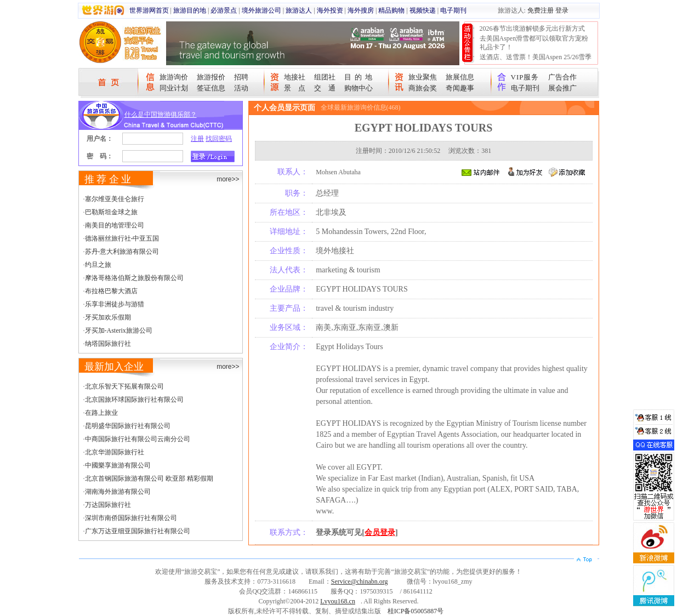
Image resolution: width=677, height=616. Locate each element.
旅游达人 (299, 10)
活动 (241, 88)
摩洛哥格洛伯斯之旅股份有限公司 (134, 278)
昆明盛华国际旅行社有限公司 (128, 426)
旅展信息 (460, 77)
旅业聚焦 (423, 77)
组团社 (325, 77)
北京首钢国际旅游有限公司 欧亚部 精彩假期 (149, 478)
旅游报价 (211, 77)
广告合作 (562, 77)
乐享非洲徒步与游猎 (115, 304)
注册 (197, 139)
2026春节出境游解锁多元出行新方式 (532, 28)
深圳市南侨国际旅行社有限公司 (131, 518)
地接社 (295, 77)
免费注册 (541, 10)
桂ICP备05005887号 (416, 611)
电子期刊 (453, 10)
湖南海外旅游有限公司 (118, 492)
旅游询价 (174, 77)
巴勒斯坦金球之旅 (111, 212)
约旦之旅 (98, 265)
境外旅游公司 (261, 10)
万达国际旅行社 (108, 505)
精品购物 (391, 10)
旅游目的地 (190, 10)
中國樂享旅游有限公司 (118, 465)
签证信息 (211, 88)
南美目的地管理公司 (115, 225)
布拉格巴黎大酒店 (111, 291)
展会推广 (562, 88)
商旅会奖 (423, 88)
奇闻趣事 (460, 88)
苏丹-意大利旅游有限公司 (122, 252)
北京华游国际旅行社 (115, 452)
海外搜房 (361, 10)
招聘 (241, 77)
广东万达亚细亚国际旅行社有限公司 (138, 531)
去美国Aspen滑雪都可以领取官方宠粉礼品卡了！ (534, 43)
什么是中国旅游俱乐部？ (161, 115)
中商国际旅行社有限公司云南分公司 (138, 439)
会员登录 (380, 532)
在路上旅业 (101, 413)
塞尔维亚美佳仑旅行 (115, 199)
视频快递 (423, 10)
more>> (228, 179)
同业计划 (174, 88)
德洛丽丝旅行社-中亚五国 (122, 238)
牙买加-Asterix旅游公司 (119, 330)
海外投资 (330, 10)
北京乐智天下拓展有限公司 (124, 386)
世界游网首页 (149, 10)
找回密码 (219, 139)
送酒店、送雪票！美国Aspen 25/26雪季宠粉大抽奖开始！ (536, 61)
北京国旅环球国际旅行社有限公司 (134, 400)
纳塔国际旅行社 (108, 344)
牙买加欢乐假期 (108, 317)
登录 (562, 10)
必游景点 (224, 10)
